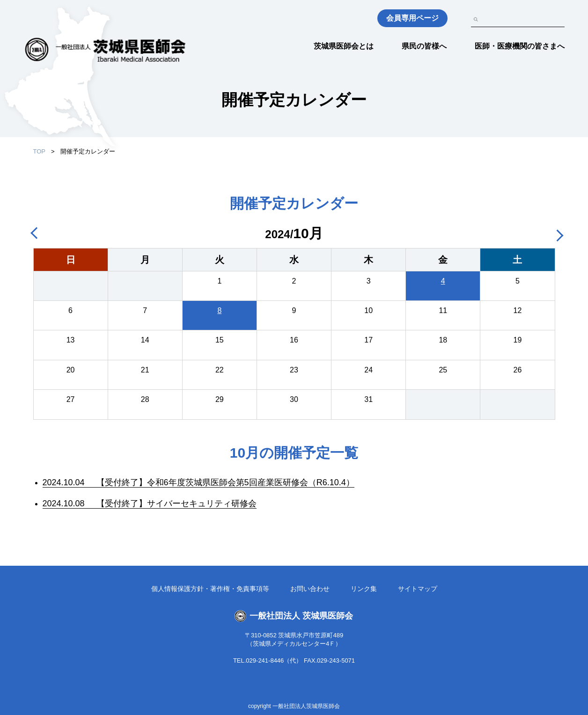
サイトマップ (418, 589)
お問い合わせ (310, 589)
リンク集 (364, 589)
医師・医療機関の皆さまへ (520, 46)
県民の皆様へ (424, 46)
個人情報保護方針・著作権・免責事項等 (210, 589)
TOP (40, 151)
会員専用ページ (412, 18)
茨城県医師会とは (344, 46)
